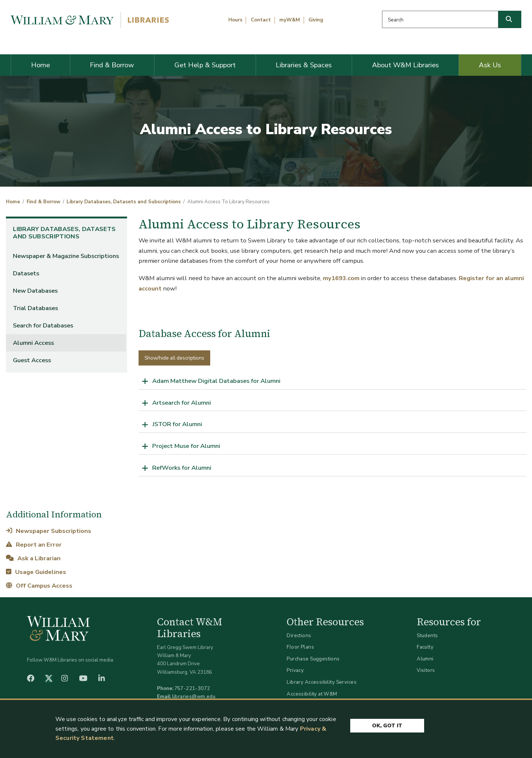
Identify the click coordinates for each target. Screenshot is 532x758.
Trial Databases (35, 308)
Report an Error (34, 545)
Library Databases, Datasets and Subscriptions (124, 202)
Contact (261, 20)
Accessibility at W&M (312, 694)
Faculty (425, 647)
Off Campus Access (39, 586)
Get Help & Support (205, 65)
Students (427, 635)
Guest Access (32, 360)
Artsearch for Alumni (182, 403)
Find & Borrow (112, 65)
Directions (299, 635)
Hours (235, 20)
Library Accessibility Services (322, 682)
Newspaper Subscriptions (48, 531)
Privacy (295, 670)
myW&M (290, 20)
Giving (316, 20)
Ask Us (490, 65)
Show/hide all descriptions (174, 358)
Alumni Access (33, 343)
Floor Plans (300, 647)
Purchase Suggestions (313, 659)
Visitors (426, 670)
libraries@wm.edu (194, 696)
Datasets (26, 273)
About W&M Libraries (405, 65)
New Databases (35, 291)
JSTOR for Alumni (177, 424)
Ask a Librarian (33, 558)
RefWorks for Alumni (182, 468)
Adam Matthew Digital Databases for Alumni (216, 381)
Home (40, 65)
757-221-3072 (192, 688)
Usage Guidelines (36, 572)
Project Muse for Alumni (186, 446)
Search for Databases (43, 325)
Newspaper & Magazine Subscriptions (66, 256)
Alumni (425, 659)
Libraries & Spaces (304, 65)
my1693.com (341, 278)
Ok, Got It (387, 726)
